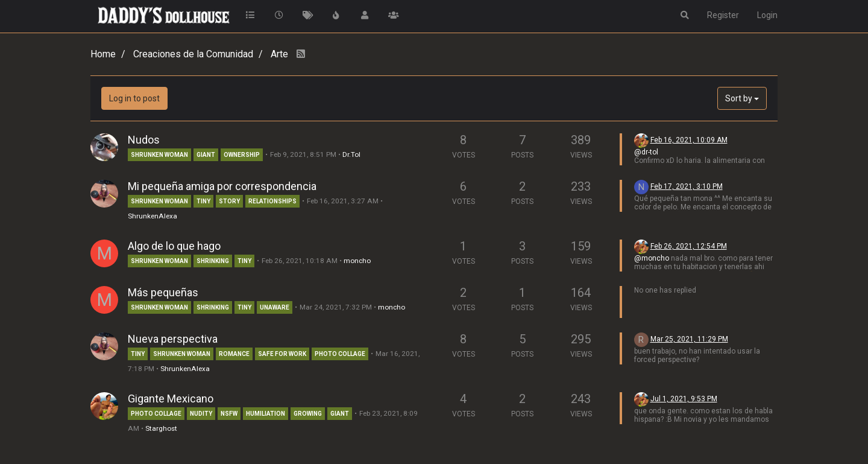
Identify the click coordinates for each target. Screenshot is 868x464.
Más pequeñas (163, 292)
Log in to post (134, 98)
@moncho (652, 258)
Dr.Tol (351, 154)
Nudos (144, 140)
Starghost (161, 428)
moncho (357, 261)
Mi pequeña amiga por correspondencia (222, 186)
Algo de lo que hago (174, 246)
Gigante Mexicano (171, 399)
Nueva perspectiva (173, 339)
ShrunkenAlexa (153, 216)
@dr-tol (646, 152)
